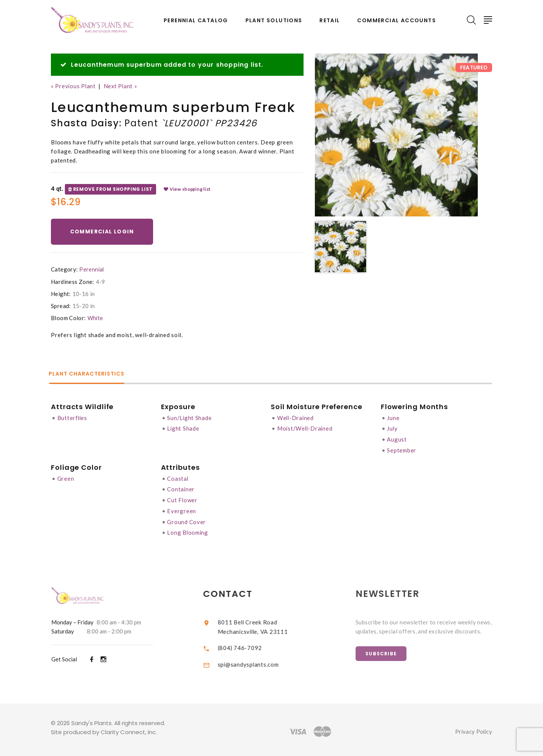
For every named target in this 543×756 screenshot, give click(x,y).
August (398, 439)
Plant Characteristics (89, 374)
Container (181, 488)
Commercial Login (102, 232)
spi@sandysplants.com (255, 661)
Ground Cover (187, 519)
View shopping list (187, 189)
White (96, 318)
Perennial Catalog (196, 21)
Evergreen (182, 509)
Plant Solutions (274, 21)
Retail (330, 21)
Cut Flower (183, 498)
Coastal (178, 477)
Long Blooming (188, 530)
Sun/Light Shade (190, 417)
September (403, 449)
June (394, 417)
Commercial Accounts (397, 21)
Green (66, 477)
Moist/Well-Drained (306, 428)
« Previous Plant (74, 86)
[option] (396, 135)
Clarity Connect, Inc (128, 729)
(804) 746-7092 (246, 644)
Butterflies (73, 417)
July (393, 428)
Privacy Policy (473, 728)
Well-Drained (297, 417)
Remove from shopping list (110, 189)
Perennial (92, 269)
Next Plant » (122, 86)
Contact (235, 591)
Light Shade (184, 428)
